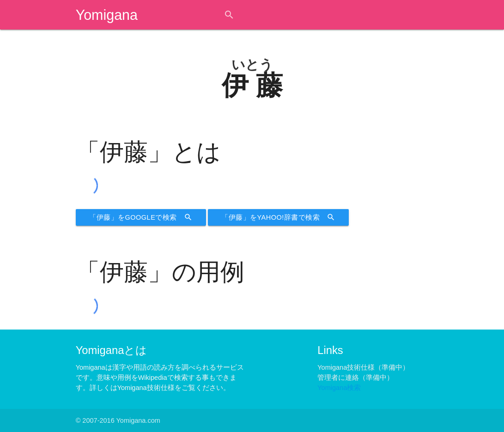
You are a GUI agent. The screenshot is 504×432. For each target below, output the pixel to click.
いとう (252, 65)
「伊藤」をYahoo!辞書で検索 (278, 217)
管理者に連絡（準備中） (355, 378)
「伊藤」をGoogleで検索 (141, 217)
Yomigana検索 (339, 388)
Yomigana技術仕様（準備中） (363, 367)
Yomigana (107, 15)
